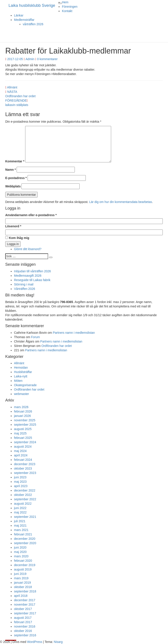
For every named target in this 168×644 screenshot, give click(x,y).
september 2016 (25, 635)
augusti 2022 (23, 504)
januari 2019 (22, 583)
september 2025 (25, 425)
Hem (65, 2)
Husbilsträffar (23, 372)
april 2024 (21, 455)
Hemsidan (21, 368)
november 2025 (25, 420)
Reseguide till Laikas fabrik (32, 280)
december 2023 (25, 464)
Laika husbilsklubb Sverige (32, 5)
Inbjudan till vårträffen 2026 (32, 271)
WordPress (35, 642)
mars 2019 (21, 578)
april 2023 (21, 486)
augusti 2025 (23, 429)
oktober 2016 (23, 631)
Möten (18, 381)
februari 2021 (23, 534)
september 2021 (25, 517)
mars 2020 (21, 556)
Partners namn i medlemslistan (74, 333)
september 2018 (25, 591)
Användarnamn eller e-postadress (31, 215)
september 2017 (25, 613)
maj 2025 (20, 433)
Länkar (19, 15)
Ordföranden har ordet (57, 346)
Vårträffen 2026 (24, 289)
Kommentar (15, 161)
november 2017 (25, 605)
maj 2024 (20, 451)
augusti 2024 (23, 447)
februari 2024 (23, 460)
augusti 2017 (23, 618)
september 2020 (25, 543)
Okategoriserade (25, 385)
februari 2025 (23, 438)
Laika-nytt (21, 376)
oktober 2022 (23, 495)
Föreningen (70, 7)
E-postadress (16, 178)
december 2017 (25, 600)
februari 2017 (23, 622)
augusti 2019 (23, 569)
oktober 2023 (23, 468)
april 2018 (21, 596)
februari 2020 (23, 561)
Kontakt (67, 11)
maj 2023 (20, 482)
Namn (10, 170)
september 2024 (25, 442)
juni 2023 (20, 477)
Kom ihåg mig (17, 238)
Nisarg (58, 642)
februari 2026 (23, 411)
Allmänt (12, 87)
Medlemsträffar (24, 20)
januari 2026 (22, 416)
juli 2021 (20, 521)
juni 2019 (20, 574)
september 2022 (25, 499)
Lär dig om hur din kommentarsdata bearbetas (121, 202)
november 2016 (25, 626)
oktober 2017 (23, 609)
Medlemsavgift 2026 (28, 276)
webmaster (21, 394)
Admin (30, 59)
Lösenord (13, 226)
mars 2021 (21, 530)
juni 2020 (20, 547)
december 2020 (25, 539)
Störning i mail (24, 284)
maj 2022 (20, 512)
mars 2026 (21, 407)
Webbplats (13, 186)
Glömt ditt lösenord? (28, 249)
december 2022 (25, 490)
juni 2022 (20, 508)
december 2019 (25, 565)
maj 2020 (20, 552)
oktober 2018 (23, 587)
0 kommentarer (47, 59)
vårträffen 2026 (33, 24)
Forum (35, 337)
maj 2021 (20, 526)
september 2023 (25, 473)
